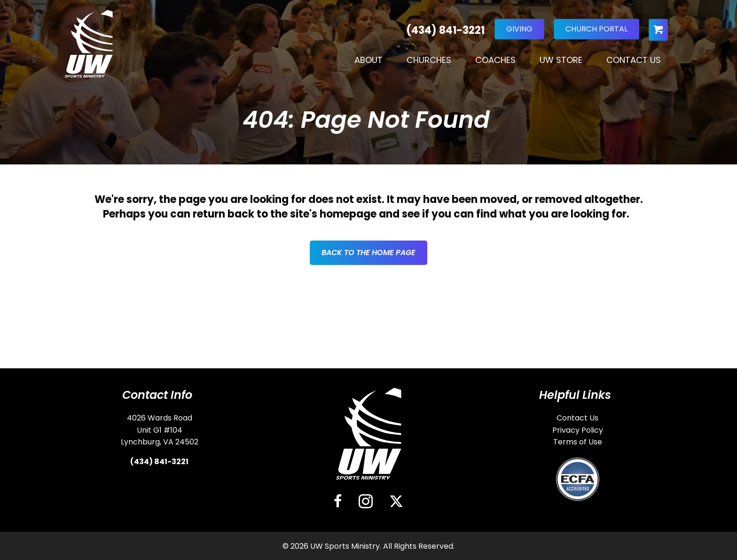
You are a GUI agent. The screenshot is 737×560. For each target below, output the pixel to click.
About (368, 60)
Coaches (495, 60)
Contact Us (634, 60)
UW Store (561, 60)
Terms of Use (578, 442)
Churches (429, 60)
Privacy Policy (578, 430)
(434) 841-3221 (159, 462)
